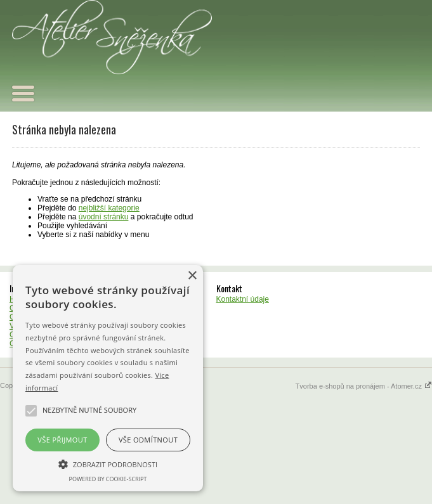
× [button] (192, 276)
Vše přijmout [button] (62, 440)
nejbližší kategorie (109, 208)
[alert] (108, 378)
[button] (108, 463)
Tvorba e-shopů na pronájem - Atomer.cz (364, 386)
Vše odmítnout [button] (148, 440)
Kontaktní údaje (243, 299)
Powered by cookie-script (108, 479)
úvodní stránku (104, 217)
